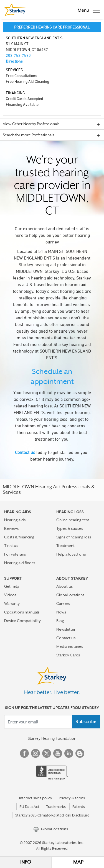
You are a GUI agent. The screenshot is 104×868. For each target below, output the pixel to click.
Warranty (12, 604)
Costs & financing (19, 537)
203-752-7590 (18, 55)
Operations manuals (22, 612)
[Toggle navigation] (87, 10)
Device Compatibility (22, 621)
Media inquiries (70, 646)
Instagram (35, 753)
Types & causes (70, 528)
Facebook (24, 753)
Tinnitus (11, 546)
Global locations (70, 595)
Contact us (25, 452)
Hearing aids (15, 520)
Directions (14, 61)
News (61, 612)
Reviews (11, 528)
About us (64, 586)
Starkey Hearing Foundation (52, 738)
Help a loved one (71, 554)
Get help (12, 586)
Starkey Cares (68, 655)
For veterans (15, 554)
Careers (63, 604)
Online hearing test (73, 520)
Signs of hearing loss (74, 537)
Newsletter (66, 629)
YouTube (58, 753)
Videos (10, 595)
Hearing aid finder (20, 563)
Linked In (69, 753)
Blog (60, 621)
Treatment (65, 546)
